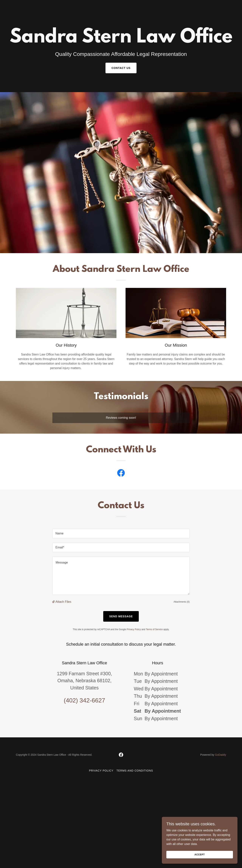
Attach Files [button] (63, 602)
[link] (121, 12)
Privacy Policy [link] (134, 629)
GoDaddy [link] (221, 755)
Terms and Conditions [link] (135, 771)
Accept (200, 854)
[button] (54, 602)
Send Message (121, 616)
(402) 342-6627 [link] (84, 700)
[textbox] (121, 533)
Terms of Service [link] (154, 629)
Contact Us (121, 68)
